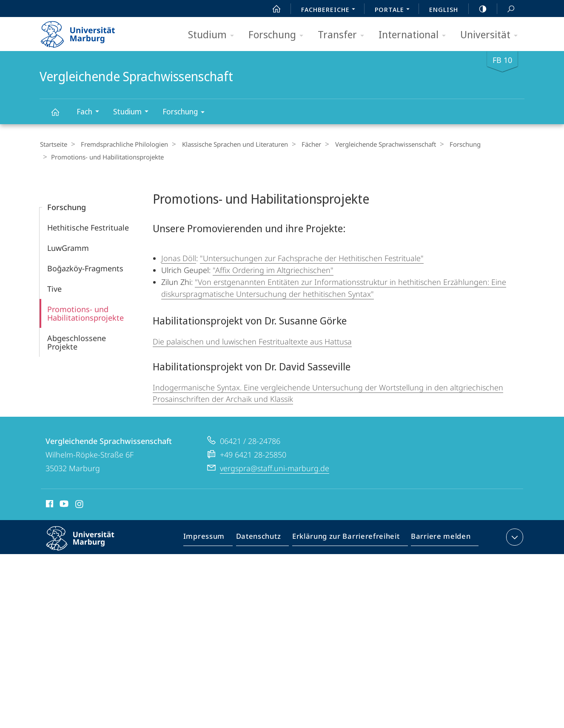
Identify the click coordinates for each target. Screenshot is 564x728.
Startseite (53, 144)
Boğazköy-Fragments (85, 267)
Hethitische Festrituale (88, 227)
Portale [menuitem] (395, 10)
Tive (54, 288)
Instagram (80, 504)
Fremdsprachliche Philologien (121, 144)
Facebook (49, 504)
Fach (91, 112)
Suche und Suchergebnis (506, 9)
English (444, 9)
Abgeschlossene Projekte (77, 341)
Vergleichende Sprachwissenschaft (60, 116)
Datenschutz (266, 538)
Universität (492, 35)
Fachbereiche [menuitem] (330, 10)
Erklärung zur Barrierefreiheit (349, 538)
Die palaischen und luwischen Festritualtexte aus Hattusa (252, 341)
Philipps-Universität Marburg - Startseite (85, 31)
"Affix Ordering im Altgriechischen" (273, 269)
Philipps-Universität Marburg (88, 544)
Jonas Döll (179, 257)
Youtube (63, 504)
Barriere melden (438, 538)
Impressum (214, 538)
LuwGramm (68, 247)
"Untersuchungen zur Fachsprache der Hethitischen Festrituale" (312, 257)
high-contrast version (478, 9)
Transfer (344, 35)
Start (272, 9)
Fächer (303, 144)
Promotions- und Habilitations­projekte (85, 313)
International (415, 35)
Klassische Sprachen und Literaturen (229, 144)
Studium (214, 35)
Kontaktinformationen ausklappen (514, 536)
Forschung (279, 35)
